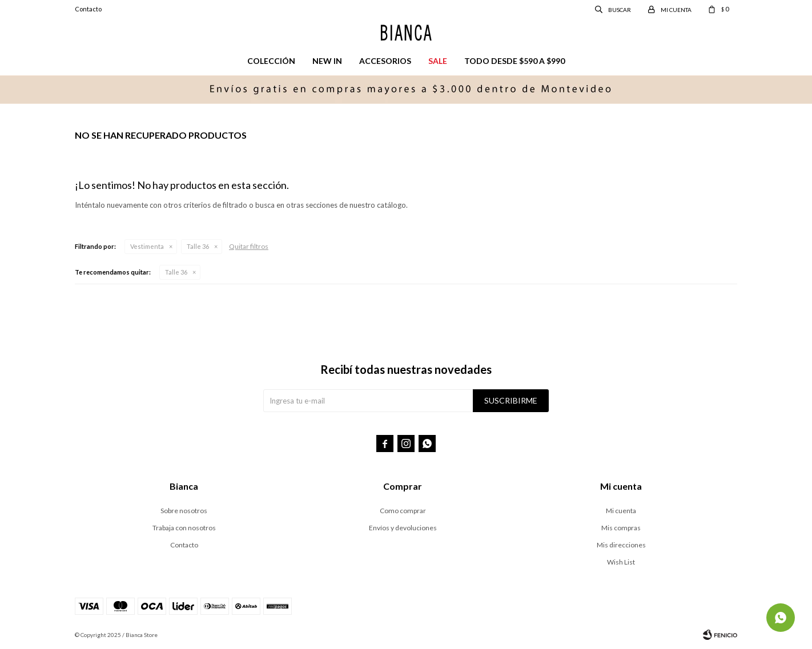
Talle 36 (198, 246)
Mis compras (621, 528)
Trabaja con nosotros (184, 528)
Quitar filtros (249, 246)
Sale (438, 61)
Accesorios (385, 61)
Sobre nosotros (184, 511)
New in (327, 61)
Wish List (621, 562)
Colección (271, 61)
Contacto (88, 9)
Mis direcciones (621, 545)
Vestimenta (147, 246)
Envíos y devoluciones (403, 528)
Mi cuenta (621, 511)
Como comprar (403, 511)
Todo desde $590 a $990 (514, 61)
